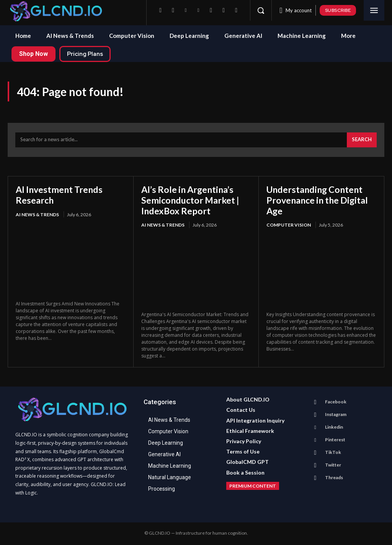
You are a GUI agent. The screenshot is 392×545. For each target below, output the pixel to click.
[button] (261, 10)
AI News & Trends (37, 215)
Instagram (335, 415)
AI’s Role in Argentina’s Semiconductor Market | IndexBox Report (192, 201)
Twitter (333, 466)
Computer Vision (289, 226)
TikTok (333, 453)
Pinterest (335, 440)
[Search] (362, 141)
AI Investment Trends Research (61, 196)
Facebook (335, 402)
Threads (334, 478)
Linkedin (334, 428)
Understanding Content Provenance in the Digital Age (319, 201)
